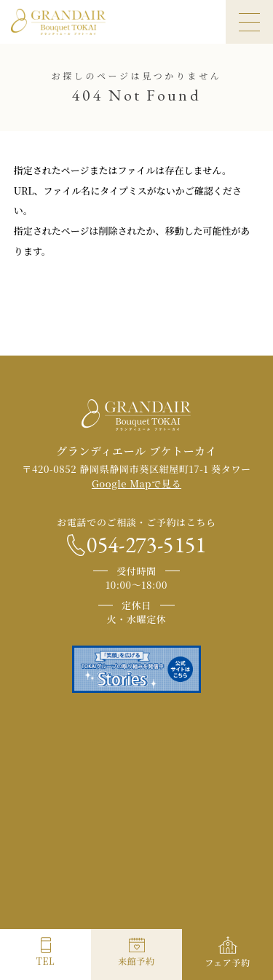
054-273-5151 (146, 545)
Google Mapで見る (136, 483)
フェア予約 (227, 962)
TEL (45, 961)
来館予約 (136, 961)
